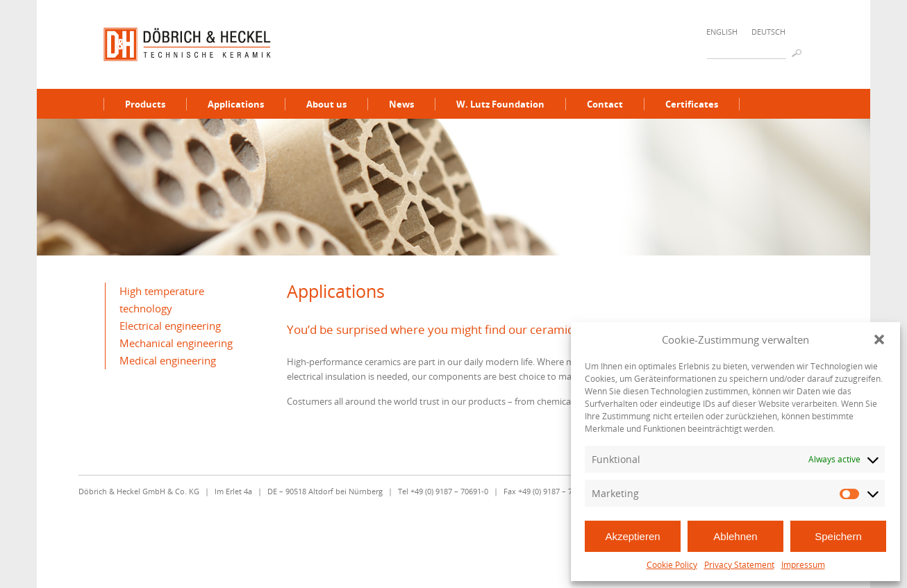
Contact (605, 104)
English (722, 32)
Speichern (838, 536)
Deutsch (768, 32)
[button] (879, 339)
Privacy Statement (739, 565)
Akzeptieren (632, 536)
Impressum (803, 565)
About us (326, 104)
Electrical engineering (170, 326)
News (401, 104)
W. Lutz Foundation (500, 104)
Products (145, 104)
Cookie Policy (672, 565)
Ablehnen (735, 536)
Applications (236, 104)
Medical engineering (168, 360)
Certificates (692, 104)
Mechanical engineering (176, 343)
